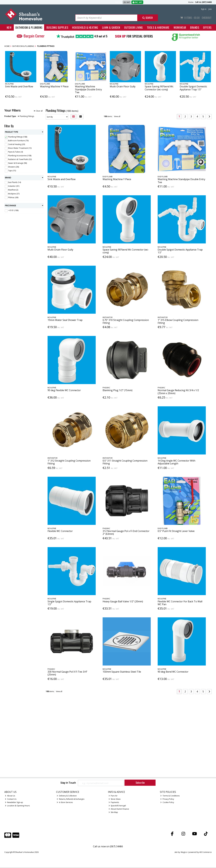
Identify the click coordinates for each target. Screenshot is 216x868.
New (9, 27)
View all (117, 116)
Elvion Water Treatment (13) (20, 148)
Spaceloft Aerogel (117, 806)
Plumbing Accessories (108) (20, 156)
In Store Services (65, 803)
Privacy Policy (167, 799)
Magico (184, 852)
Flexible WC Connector (60, 531)
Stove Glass (115, 799)
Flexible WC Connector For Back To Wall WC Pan (180, 603)
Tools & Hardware (158, 27)
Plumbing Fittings (26, 116)
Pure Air (113, 796)
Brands (195, 27)
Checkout (207, 18)
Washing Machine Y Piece (54, 86)
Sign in (204, 9)
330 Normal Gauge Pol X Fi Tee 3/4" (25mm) (67, 673)
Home (191, 2)
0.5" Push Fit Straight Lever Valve (176, 531)
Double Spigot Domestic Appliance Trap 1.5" (193, 88)
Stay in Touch (68, 783)
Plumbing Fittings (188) (18, 137)
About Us (10, 796)
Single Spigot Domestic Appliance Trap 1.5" (69, 603)
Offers (207, 27)
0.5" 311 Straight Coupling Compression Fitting (125, 462)
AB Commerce (205, 852)
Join (210, 9)
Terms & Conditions (170, 796)
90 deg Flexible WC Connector (64, 390)
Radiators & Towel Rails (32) (20, 159)
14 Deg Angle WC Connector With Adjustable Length (176, 462)
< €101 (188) (13, 210)
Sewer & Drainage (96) (17, 163)
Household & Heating (85, 27)
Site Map (113, 812)
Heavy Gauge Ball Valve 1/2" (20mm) (123, 601)
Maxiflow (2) (13, 190)
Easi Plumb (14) (14, 182)
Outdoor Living (133, 27)
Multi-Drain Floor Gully (123, 86)
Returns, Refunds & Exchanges (70, 799)
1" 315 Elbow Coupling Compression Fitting (178, 321)
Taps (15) (12, 171)
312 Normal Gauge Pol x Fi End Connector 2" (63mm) (126, 532)
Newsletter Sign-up (14, 803)
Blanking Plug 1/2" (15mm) (118, 390)
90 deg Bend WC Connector (173, 672)
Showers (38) (13, 167)
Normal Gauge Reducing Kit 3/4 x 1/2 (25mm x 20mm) (178, 392)
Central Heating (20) (16, 144)
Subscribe (140, 783)
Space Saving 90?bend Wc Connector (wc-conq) (159, 88)
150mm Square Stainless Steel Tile (122, 672)
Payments (114, 803)
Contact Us (11, 799)
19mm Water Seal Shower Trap (65, 320)
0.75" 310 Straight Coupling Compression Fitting (126, 321)
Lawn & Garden (111, 27)
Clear (38, 111)
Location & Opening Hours (17, 806)
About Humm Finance (119, 809)
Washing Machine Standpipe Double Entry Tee (88, 89)
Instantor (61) (14, 186)
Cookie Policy (167, 803)
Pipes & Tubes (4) (15, 152)
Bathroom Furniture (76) (18, 141)
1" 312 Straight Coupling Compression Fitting (69, 462)
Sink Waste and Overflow (19, 86)
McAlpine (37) (14, 194)
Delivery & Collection (67, 796)
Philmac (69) (13, 197)
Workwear (180, 27)
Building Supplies (57, 27)
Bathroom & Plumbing (29, 27)
